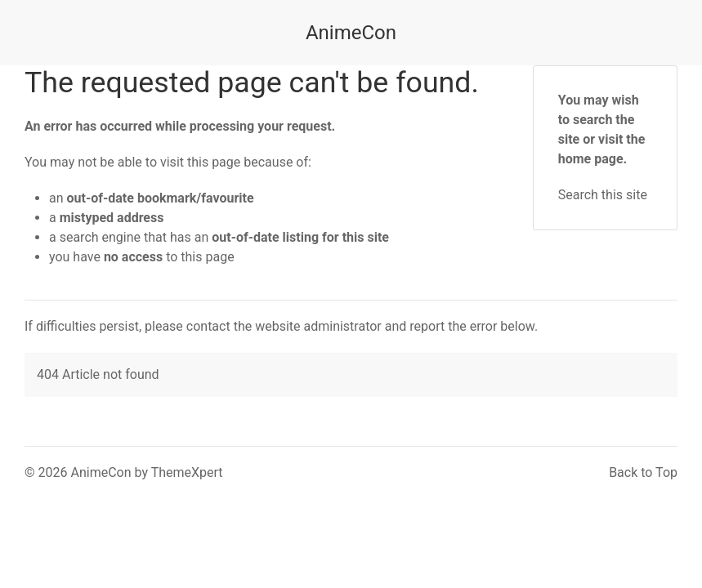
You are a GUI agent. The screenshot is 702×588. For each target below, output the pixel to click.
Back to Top (643, 472)
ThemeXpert (187, 472)
